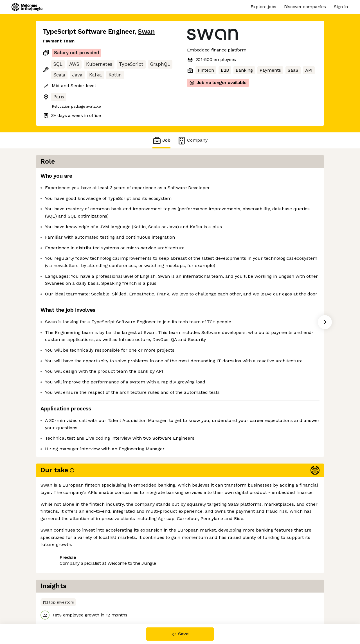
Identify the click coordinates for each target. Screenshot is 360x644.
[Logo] (27, 7)
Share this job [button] (58, 600)
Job (161, 140)
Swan (146, 32)
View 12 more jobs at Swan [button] (112, 600)
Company (192, 140)
